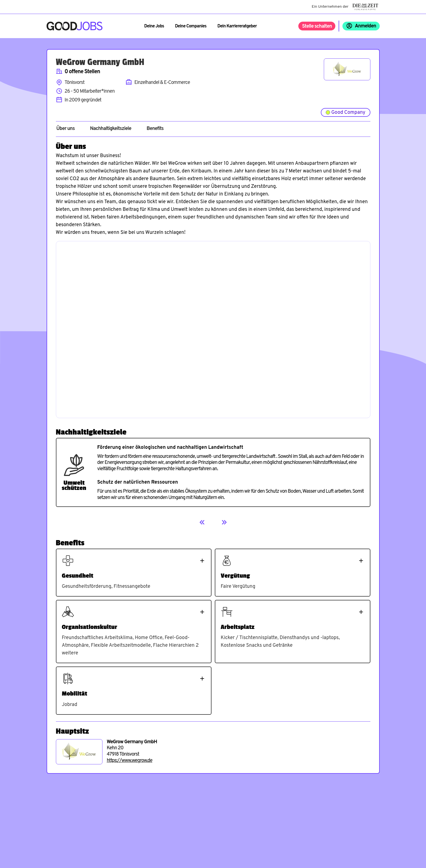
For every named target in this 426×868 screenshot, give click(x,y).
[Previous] (202, 522)
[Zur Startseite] (75, 26)
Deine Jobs (154, 26)
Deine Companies (191, 26)
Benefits (155, 129)
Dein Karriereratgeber (237, 26)
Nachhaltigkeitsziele (111, 129)
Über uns (66, 129)
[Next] (224, 522)
